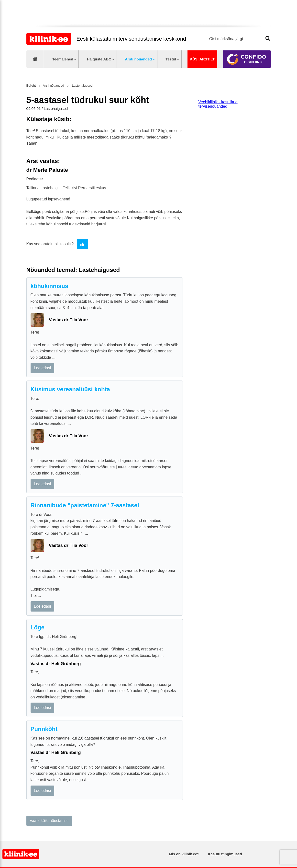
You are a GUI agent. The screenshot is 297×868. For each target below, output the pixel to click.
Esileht (31, 86)
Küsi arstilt (202, 59)
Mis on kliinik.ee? (184, 854)
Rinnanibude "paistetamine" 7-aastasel (85, 505)
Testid (171, 59)
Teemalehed (63, 59)
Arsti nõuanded (138, 59)
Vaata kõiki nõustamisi (49, 821)
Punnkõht (44, 729)
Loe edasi (42, 368)
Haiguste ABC (99, 59)
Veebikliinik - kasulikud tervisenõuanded (218, 104)
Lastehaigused (82, 86)
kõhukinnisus (49, 286)
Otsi (268, 38)
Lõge (38, 627)
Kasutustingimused (225, 854)
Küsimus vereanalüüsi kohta (70, 389)
